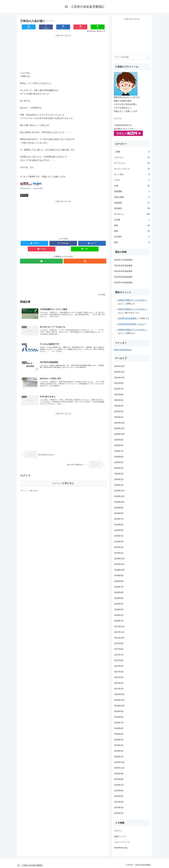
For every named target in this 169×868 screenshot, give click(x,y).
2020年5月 (119, 462)
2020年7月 (119, 451)
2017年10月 (119, 638)
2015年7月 (119, 785)
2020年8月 (119, 445)
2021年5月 (119, 400)
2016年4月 (119, 740)
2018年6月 (119, 592)
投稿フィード (120, 836)
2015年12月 (119, 762)
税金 (132, 225)
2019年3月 (119, 542)
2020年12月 (119, 423)
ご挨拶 (132, 152)
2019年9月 (119, 508)
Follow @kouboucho (123, 350)
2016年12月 (119, 694)
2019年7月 (119, 519)
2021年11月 (119, 372)
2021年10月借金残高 (123, 266)
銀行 (132, 242)
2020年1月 (119, 485)
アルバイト (132, 157)
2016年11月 (119, 700)
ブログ (132, 180)
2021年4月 (119, 406)
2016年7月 (119, 723)
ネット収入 (132, 174)
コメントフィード (122, 842)
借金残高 (132, 203)
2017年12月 (119, 627)
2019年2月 (119, 547)
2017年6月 (119, 660)
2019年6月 (119, 525)
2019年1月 (119, 553)
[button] (148, 57)
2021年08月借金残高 (123, 277)
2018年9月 (119, 576)
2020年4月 (119, 468)
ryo (141, 324)
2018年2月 (119, 615)
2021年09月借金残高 (123, 271)
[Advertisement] (63, 52)
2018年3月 (119, 610)
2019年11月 (119, 496)
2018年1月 (119, 621)
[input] (132, 57)
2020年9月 (119, 440)
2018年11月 (119, 564)
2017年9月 (119, 643)
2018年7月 (119, 587)
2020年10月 (119, 434)
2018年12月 (119, 559)
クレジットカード (132, 169)
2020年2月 (119, 479)
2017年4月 (119, 672)
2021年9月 (119, 383)
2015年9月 (119, 774)
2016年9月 (119, 711)
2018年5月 (119, 598)
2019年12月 (119, 491)
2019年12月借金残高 (127, 318)
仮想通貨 (132, 191)
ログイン (118, 831)
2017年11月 (119, 632)
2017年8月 (119, 649)
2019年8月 (119, 513)
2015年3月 (119, 808)
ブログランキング (25, 188)
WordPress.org (121, 848)
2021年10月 (119, 378)
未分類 (132, 220)
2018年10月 (119, 570)
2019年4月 (119, 536)
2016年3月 (119, 745)
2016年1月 (119, 757)
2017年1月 (119, 689)
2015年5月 (119, 796)
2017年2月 (119, 683)
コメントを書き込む (63, 483)
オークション (132, 163)
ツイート (118, 118)
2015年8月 (119, 779)
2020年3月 (119, 474)
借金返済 (24, 195)
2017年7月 (119, 655)
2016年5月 (119, 734)
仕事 (132, 186)
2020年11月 (119, 428)
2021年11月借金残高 (123, 260)
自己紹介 (132, 237)
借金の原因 (132, 197)
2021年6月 (119, 395)
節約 (132, 231)
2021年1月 (119, 417)
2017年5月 (119, 666)
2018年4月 (119, 604)
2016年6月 (119, 728)
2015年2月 (119, 813)
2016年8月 (119, 717)
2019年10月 (119, 502)
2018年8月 (119, 581)
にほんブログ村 (38, 188)
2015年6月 (119, 791)
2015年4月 (119, 802)
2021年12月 (119, 366)
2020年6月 (119, 457)
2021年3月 (119, 411)
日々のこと (132, 214)
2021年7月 (119, 389)
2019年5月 (119, 530)
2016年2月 (119, 751)
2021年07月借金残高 (123, 283)
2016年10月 (119, 706)
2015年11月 (119, 768)
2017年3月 (119, 677)
